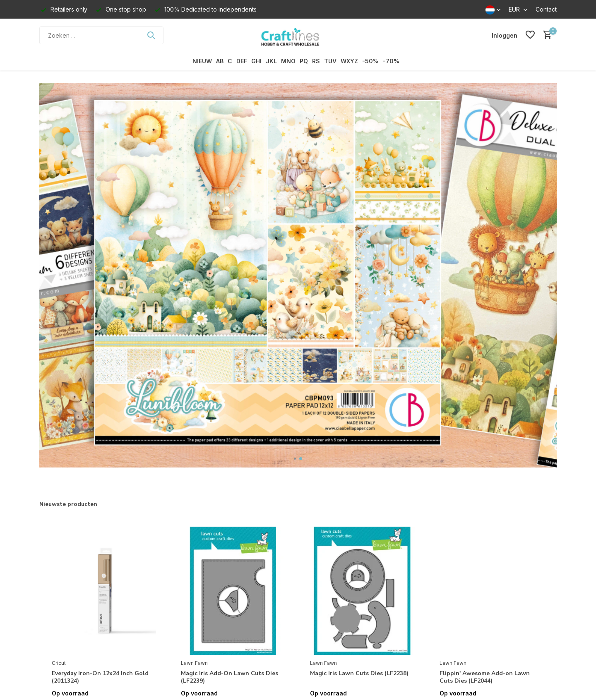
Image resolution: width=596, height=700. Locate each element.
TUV (330, 61)
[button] (295, 459)
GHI (256, 61)
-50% (370, 61)
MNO (288, 61)
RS (316, 61)
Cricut (59, 663)
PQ (304, 61)
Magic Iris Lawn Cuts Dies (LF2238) (359, 674)
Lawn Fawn (194, 663)
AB (220, 61)
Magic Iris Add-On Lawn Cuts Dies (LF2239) (230, 677)
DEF (242, 61)
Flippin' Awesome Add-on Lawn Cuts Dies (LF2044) (485, 677)
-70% (391, 61)
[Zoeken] (101, 35)
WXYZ (349, 61)
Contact (546, 9)
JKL (271, 61)
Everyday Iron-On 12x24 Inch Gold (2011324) (100, 677)
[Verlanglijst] (530, 35)
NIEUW (202, 61)
